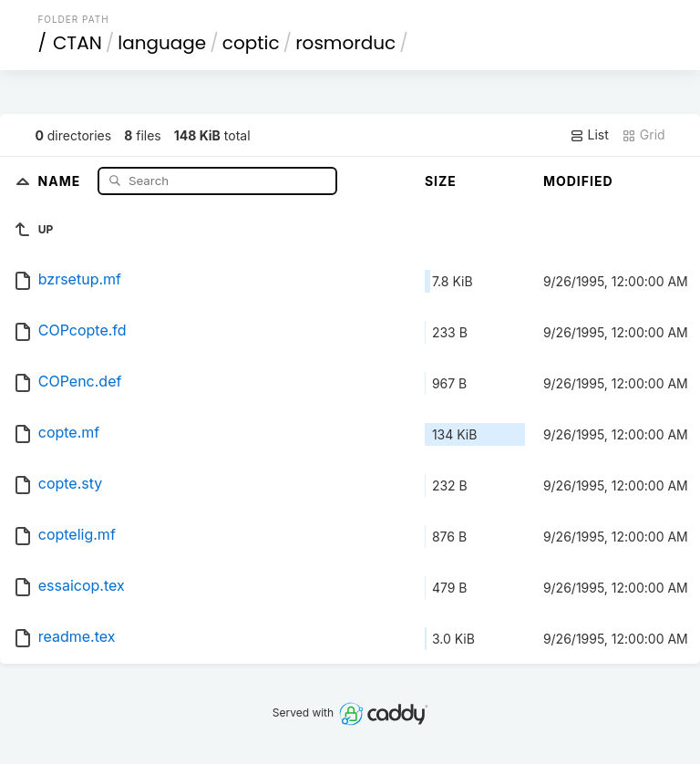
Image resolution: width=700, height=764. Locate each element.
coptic (251, 43)
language (162, 43)
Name (62, 180)
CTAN (77, 43)
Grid (643, 135)
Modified (578, 181)
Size (441, 181)
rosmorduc (345, 43)
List (589, 135)
